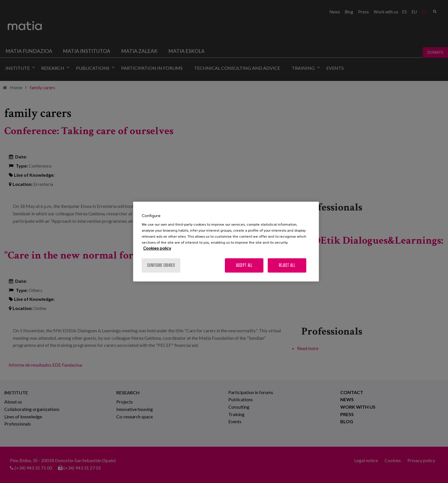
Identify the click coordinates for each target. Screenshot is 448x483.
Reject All (287, 265)
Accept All (244, 265)
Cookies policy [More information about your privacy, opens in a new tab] (157, 248)
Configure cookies (161, 265)
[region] (226, 242)
